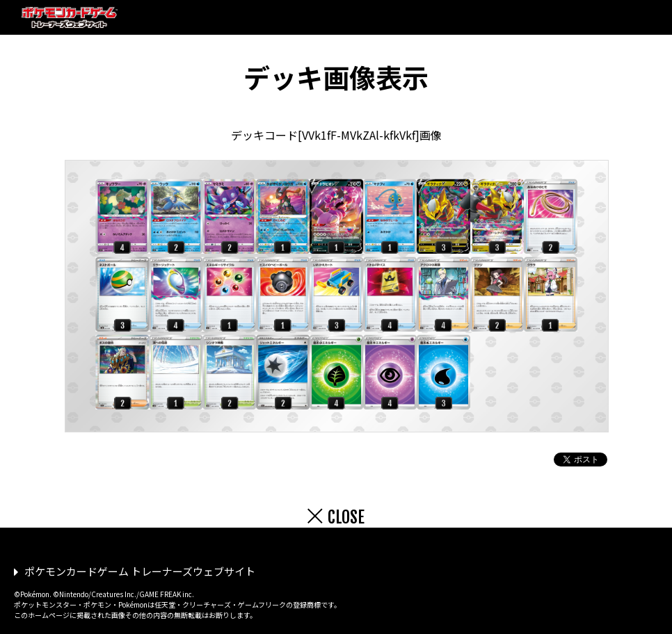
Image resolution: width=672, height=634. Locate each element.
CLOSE (346, 517)
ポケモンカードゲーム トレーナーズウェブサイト (140, 571)
